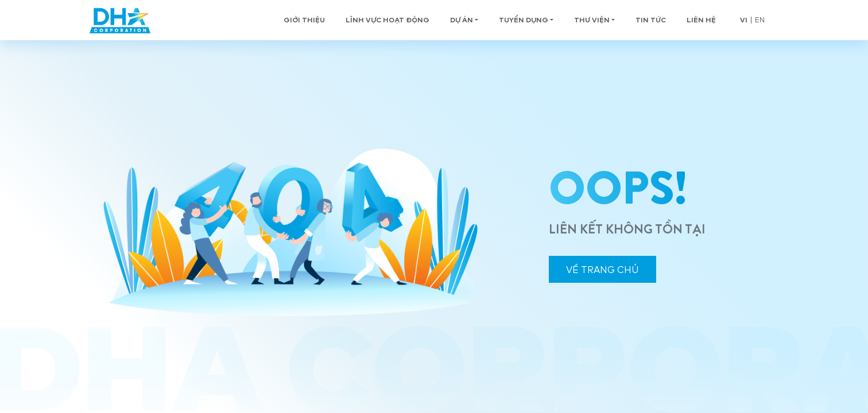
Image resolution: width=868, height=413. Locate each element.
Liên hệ (701, 20)
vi (744, 20)
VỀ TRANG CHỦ (602, 270)
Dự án (462, 20)
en (760, 20)
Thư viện (592, 20)
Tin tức (651, 20)
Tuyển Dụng (524, 20)
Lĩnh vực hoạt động (387, 20)
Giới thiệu (304, 20)
